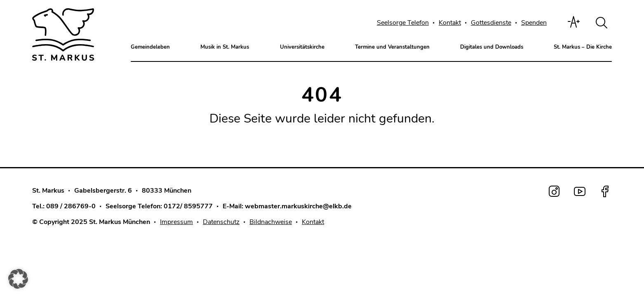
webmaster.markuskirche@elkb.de (298, 205)
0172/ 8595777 (188, 205)
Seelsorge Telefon (403, 23)
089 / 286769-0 (71, 205)
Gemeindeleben (150, 47)
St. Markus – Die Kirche (583, 47)
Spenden (534, 23)
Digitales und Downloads (492, 47)
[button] (18, 279)
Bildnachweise (271, 221)
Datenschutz (221, 221)
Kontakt (450, 23)
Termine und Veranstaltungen (392, 47)
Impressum (176, 221)
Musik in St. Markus (225, 47)
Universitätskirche (302, 47)
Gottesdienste (491, 23)
